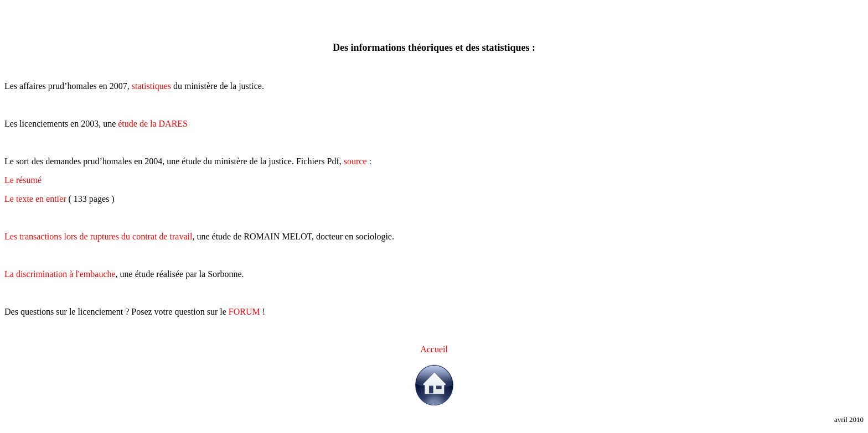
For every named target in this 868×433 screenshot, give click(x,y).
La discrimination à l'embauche (60, 274)
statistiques (151, 86)
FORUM (244, 312)
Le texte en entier (35, 199)
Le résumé (23, 180)
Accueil (434, 349)
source (355, 161)
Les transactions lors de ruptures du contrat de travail (98, 236)
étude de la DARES (153, 124)
